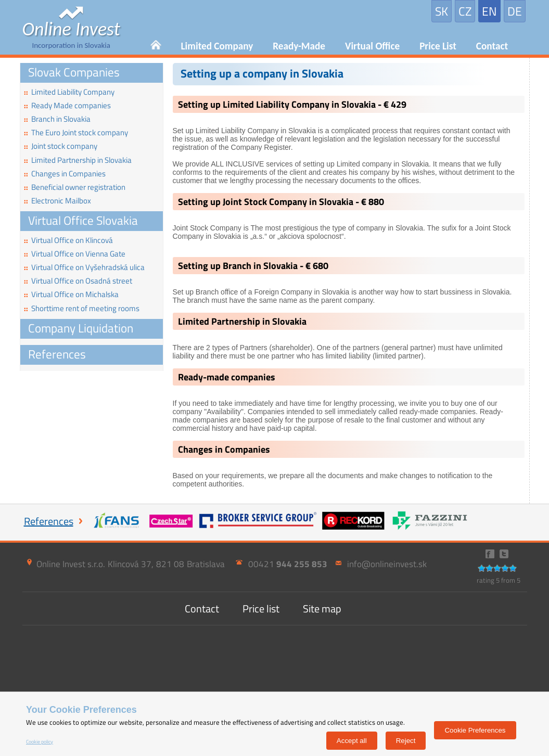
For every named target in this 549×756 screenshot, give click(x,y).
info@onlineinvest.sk (387, 564)
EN (489, 11)
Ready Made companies (67, 105)
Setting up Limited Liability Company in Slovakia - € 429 (292, 104)
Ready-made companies (227, 377)
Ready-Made (299, 46)
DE (515, 11)
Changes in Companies (65, 174)
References (57, 354)
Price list (261, 608)
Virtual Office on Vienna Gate (75, 254)
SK (442, 11)
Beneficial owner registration (75, 187)
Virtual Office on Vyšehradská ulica (84, 267)
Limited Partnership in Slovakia (78, 160)
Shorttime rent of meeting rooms (82, 308)
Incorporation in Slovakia (71, 35)
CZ (465, 11)
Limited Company (217, 46)
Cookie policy (40, 742)
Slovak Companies (74, 72)
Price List (438, 46)
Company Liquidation (81, 328)
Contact (492, 46)
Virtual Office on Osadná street (78, 281)
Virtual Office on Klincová (68, 240)
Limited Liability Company (69, 92)
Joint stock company (61, 146)
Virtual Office (372, 46)
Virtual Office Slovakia (83, 220)
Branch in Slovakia (57, 119)
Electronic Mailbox (58, 201)
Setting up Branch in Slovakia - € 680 (253, 266)
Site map (322, 608)
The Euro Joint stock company (76, 132)
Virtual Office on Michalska (71, 294)
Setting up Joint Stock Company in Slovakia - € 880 (281, 202)
